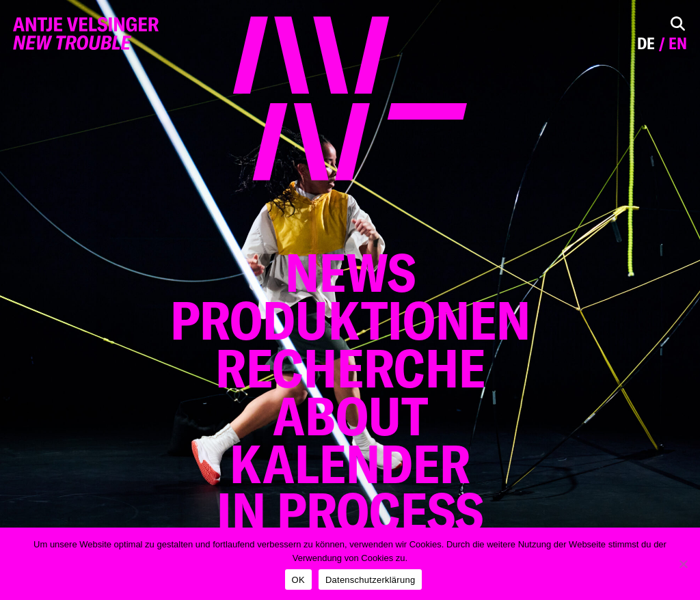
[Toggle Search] (678, 24)
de (646, 43)
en (678, 43)
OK (298, 580)
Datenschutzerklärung (370, 580)
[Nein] (683, 564)
